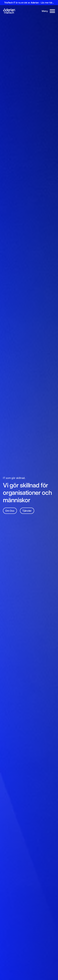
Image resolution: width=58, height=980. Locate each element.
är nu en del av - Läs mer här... (29, 3)
